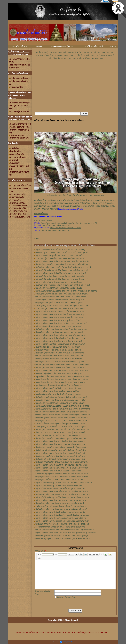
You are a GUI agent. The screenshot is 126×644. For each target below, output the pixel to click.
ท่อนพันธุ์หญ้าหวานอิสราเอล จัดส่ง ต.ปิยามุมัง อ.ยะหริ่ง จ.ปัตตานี (61, 297)
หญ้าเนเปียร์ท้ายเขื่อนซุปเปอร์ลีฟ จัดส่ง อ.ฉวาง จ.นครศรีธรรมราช (61, 279)
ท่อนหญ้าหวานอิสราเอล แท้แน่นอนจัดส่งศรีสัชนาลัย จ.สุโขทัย (60, 362)
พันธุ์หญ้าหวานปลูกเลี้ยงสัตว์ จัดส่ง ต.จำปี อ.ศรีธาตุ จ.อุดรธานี (60, 303)
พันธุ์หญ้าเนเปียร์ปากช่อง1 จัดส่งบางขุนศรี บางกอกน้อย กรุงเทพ (60, 459)
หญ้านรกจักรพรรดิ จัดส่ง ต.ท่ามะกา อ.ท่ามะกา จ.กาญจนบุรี (59, 326)
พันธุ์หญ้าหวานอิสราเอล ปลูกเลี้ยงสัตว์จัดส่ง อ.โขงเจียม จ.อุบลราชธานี (63, 267)
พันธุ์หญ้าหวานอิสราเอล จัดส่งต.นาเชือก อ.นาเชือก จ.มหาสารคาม (61, 421)
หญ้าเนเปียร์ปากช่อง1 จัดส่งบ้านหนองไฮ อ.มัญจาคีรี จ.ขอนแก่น (60, 489)
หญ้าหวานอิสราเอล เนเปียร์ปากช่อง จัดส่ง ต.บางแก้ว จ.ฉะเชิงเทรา (62, 371)
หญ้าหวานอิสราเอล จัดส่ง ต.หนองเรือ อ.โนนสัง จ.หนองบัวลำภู (60, 315)
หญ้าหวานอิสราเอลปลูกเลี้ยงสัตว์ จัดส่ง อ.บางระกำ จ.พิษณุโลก (60, 256)
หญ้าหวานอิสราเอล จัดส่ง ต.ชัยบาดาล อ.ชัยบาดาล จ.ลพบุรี (59, 341)
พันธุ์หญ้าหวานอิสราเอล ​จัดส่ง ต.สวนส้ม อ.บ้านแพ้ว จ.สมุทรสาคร (61, 329)
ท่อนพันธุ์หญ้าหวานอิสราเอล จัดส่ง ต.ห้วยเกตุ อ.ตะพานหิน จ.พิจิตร (62, 264)
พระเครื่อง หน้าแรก (20, 46)
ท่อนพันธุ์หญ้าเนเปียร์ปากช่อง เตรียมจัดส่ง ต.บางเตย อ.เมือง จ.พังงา (62, 365)
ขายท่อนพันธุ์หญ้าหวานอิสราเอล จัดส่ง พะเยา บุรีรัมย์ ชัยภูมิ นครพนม (63, 539)
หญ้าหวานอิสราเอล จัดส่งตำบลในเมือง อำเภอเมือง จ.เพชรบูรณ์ (60, 338)
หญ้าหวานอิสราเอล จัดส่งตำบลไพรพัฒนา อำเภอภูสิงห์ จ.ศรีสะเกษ (62, 491)
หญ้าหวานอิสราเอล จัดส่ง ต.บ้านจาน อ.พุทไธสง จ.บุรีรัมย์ (58, 320)
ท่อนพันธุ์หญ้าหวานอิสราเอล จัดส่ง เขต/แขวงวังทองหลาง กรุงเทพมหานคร (64, 530)
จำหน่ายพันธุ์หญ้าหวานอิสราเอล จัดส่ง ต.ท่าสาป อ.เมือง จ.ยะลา (60, 309)
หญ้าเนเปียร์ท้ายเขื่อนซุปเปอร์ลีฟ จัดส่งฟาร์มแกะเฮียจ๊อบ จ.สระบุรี (62, 270)
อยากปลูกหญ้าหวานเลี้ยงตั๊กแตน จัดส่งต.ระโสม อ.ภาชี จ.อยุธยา (61, 427)
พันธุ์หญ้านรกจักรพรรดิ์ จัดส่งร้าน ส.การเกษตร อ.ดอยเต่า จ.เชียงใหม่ (62, 524)
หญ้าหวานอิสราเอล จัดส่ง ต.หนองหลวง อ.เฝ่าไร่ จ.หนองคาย (59, 317)
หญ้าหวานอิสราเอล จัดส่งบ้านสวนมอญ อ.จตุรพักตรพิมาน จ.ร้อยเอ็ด (62, 261)
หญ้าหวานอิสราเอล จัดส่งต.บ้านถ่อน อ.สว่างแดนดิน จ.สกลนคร (60, 335)
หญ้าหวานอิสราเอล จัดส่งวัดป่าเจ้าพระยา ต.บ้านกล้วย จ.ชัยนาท (61, 518)
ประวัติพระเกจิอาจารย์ (94, 46)
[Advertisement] (75, 67)
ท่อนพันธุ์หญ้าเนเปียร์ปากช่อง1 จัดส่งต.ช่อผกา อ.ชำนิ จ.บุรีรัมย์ (60, 456)
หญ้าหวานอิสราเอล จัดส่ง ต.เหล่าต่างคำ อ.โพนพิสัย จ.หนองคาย (60, 441)
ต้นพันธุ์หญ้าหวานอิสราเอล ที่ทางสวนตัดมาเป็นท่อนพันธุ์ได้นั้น (60, 300)
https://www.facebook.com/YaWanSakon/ (65, 228)
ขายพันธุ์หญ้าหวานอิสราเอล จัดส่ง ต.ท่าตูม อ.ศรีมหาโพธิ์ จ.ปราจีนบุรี (63, 285)
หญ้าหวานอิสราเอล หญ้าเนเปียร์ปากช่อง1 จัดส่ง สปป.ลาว (58, 388)
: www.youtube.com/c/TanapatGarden (51, 230)
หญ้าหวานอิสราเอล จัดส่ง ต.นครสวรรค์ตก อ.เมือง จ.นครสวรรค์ (60, 444)
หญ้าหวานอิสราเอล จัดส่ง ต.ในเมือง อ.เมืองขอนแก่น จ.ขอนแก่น (61, 500)
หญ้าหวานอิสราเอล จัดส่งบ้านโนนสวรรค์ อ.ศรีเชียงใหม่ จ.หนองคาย (62, 515)
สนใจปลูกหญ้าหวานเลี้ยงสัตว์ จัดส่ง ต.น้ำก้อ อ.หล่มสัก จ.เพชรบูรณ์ (62, 294)
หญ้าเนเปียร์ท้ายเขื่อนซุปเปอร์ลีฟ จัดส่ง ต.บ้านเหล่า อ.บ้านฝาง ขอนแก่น (64, 483)
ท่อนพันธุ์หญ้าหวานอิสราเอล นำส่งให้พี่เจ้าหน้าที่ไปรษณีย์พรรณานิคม (63, 430)
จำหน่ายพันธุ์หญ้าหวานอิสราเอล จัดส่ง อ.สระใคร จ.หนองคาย (60, 258)
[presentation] (73, 603)
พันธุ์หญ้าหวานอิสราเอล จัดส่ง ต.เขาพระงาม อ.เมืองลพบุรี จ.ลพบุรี (61, 509)
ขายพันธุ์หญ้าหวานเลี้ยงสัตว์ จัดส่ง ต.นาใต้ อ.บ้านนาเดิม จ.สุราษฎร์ (62, 536)
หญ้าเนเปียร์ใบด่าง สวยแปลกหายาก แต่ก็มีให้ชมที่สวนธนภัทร (60, 312)
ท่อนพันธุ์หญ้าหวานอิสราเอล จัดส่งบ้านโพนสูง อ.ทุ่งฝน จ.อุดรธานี (61, 412)
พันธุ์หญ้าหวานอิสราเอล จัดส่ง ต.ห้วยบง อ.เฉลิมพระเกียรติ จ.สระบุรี (62, 477)
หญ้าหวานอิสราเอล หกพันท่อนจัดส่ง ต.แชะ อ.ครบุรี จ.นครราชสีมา (62, 468)
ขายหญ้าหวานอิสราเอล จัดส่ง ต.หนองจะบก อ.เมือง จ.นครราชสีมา (62, 379)
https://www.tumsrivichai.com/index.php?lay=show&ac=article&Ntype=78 (69, 223)
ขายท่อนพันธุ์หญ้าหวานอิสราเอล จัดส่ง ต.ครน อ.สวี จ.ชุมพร (59, 373)
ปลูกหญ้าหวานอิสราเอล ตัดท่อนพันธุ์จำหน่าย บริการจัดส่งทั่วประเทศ (62, 376)
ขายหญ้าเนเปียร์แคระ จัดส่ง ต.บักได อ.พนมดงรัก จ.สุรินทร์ (59, 359)
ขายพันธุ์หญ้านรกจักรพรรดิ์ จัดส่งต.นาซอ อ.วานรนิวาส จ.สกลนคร (61, 418)
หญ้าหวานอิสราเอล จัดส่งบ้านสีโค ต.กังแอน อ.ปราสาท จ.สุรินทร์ (61, 273)
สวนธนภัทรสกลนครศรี (43, 221)
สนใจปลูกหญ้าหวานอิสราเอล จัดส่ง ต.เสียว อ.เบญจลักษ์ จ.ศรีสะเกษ (62, 306)
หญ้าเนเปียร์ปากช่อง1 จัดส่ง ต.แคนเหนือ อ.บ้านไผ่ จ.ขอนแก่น (60, 276)
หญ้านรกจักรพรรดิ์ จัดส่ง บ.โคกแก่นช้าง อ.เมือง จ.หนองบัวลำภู (60, 250)
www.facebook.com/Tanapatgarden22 (57, 225)
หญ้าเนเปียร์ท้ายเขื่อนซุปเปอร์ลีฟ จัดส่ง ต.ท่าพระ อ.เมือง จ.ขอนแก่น (62, 497)
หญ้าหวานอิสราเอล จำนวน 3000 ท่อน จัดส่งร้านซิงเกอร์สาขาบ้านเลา (62, 521)
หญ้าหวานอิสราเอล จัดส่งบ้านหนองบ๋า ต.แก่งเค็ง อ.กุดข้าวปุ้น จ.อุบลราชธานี (66, 533)
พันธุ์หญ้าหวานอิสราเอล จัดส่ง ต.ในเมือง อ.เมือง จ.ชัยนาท (58, 350)
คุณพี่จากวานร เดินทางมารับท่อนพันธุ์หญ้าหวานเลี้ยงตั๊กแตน (59, 385)
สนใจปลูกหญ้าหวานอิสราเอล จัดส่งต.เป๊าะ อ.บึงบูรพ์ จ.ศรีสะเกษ (61, 506)
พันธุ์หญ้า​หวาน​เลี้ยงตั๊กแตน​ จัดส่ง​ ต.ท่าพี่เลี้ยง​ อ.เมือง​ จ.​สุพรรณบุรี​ (61, 397)
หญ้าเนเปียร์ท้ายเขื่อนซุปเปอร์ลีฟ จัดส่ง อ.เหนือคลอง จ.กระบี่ (59, 486)
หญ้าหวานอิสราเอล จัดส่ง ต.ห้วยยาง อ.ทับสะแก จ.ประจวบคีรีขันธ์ (61, 323)
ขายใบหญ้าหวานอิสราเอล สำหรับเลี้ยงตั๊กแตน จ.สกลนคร (58, 394)
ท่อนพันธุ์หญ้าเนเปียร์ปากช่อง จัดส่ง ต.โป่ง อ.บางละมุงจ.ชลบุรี (60, 368)
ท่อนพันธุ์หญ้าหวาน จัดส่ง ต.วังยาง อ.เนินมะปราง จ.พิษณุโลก (59, 356)
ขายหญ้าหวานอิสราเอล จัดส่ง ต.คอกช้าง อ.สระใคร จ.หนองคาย (60, 382)
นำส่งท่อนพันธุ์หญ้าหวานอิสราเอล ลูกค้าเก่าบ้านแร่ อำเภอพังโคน (61, 450)
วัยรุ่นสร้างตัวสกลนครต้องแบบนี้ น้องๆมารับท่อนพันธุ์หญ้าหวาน (60, 527)
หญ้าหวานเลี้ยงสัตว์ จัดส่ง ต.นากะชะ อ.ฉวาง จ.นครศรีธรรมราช (60, 282)
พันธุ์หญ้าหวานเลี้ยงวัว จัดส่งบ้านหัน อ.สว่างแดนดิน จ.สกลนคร (60, 480)
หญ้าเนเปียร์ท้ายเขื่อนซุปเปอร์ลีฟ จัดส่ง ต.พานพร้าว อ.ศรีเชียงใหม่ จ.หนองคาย (66, 291)
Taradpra (38, 46)
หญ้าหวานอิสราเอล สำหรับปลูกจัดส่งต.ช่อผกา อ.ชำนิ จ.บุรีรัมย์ (60, 453)
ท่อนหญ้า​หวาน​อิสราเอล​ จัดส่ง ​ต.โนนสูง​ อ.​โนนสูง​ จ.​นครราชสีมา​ (61, 400)
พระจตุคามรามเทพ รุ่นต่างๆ (62, 46)
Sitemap (113, 46)
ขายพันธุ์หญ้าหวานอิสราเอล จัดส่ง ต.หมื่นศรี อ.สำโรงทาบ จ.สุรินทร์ (62, 253)
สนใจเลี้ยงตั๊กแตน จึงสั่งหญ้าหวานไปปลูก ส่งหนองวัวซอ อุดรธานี (61, 424)
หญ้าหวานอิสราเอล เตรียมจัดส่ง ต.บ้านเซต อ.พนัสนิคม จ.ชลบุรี (60, 344)
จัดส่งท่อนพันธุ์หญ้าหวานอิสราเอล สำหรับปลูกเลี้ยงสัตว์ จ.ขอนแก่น (62, 474)
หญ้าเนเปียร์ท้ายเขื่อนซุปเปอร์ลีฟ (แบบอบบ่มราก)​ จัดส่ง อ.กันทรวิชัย (62, 406)
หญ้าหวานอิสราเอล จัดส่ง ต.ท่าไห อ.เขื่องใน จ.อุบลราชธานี (59, 471)
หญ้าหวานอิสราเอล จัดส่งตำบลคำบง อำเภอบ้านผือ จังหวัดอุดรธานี (62, 465)
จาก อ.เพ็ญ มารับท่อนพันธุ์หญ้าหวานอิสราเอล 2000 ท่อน (58, 435)
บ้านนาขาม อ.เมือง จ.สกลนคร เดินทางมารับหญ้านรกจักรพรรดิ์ (60, 432)
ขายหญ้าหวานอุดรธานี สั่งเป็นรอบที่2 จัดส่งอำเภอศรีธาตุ (58, 347)
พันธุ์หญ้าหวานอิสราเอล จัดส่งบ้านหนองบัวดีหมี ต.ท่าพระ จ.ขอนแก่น (63, 494)
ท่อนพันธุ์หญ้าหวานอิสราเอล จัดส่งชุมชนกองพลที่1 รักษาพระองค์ (61, 447)
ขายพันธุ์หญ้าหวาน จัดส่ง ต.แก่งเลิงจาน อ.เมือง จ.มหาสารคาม (60, 353)
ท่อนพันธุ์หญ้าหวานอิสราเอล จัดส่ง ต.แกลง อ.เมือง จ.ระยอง (59, 288)
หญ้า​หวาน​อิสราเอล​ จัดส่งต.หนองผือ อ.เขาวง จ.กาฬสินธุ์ (57, 391)
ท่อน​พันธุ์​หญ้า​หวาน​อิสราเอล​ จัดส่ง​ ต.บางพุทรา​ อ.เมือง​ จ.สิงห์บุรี (60, 403)
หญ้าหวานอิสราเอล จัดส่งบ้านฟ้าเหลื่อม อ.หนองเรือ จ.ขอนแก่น (60, 512)
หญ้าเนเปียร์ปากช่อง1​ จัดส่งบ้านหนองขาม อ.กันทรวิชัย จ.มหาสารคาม (63, 409)
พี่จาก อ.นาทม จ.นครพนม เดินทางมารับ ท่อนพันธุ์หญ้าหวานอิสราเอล (63, 415)
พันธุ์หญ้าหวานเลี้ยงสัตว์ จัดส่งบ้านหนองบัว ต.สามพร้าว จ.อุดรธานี (61, 462)
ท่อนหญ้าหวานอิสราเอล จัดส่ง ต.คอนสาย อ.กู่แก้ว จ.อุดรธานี (59, 332)
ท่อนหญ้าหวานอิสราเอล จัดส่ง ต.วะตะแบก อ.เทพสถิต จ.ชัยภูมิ (60, 503)
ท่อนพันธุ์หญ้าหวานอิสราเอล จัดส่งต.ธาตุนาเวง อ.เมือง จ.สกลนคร (61, 438)
